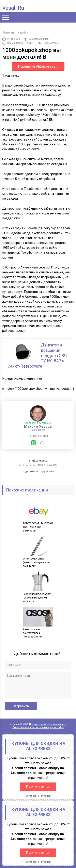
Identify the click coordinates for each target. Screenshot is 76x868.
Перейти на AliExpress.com (38, 67)
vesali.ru (13, 8)
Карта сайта (57, 727)
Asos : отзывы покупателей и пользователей (38, 631)
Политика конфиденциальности (48, 724)
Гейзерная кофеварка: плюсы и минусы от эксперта (38, 596)
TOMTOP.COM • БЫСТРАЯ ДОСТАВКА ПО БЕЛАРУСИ (38, 525)
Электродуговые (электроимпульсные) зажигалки (38, 560)
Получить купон (38, 787)
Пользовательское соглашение (31, 727)
